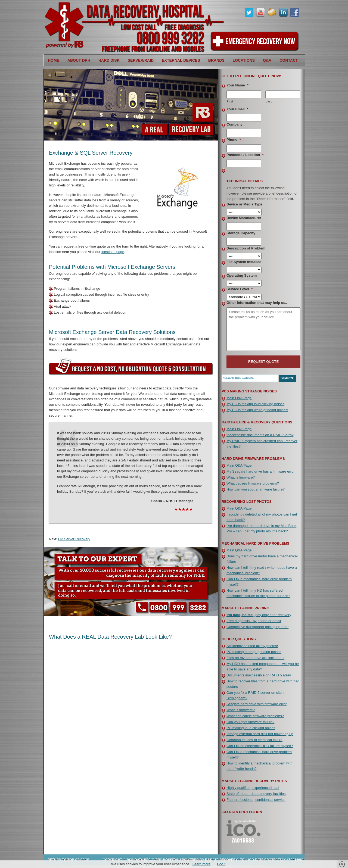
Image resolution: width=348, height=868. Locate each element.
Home (54, 60)
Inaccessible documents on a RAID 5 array (260, 435)
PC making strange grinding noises (254, 652)
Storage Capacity (241, 233)
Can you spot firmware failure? (250, 722)
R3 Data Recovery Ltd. (225, 860)
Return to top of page (69, 860)
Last (269, 101)
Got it (221, 864)
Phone (234, 140)
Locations (242, 60)
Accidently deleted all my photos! (252, 646)
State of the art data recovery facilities (256, 794)
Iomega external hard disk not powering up (260, 734)
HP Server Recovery (74, 539)
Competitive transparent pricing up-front (257, 627)
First (230, 101)
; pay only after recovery (259, 615)
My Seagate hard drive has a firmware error (261, 471)
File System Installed (244, 262)
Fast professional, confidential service (256, 800)
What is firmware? (241, 477)
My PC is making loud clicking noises (255, 404)
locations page (113, 252)
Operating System (242, 275)
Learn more (201, 864)
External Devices (179, 60)
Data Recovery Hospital (114, 27)
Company (234, 124)
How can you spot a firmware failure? (256, 489)
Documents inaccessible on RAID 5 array (259, 675)
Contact (289, 60)
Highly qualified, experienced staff (253, 788)
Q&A (267, 60)
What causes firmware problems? (253, 483)
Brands (214, 60)
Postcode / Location (245, 155)
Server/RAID (139, 60)
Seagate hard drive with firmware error (257, 704)
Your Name (237, 85)
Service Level (240, 289)
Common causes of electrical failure (254, 740)
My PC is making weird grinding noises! (257, 410)
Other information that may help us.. (257, 303)
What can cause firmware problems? (255, 716)
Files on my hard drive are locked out (255, 658)
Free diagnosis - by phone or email (254, 621)
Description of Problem (246, 248)
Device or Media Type (244, 204)
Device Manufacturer (244, 218)
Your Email (237, 109)
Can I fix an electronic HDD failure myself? (260, 746)
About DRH (77, 60)
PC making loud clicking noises (251, 728)
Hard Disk (107, 60)
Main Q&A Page (239, 398)
